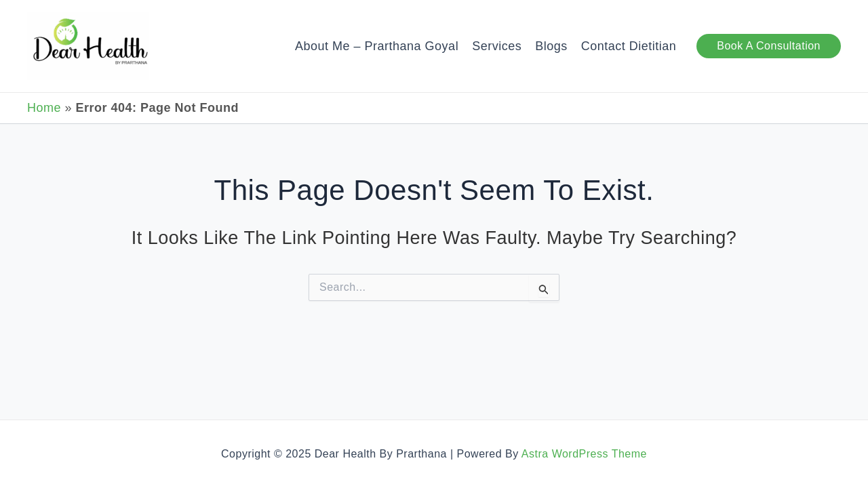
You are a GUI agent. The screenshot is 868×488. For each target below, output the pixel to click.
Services (497, 46)
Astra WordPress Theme (584, 454)
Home (44, 108)
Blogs (551, 46)
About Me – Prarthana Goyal (377, 46)
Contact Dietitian (629, 46)
